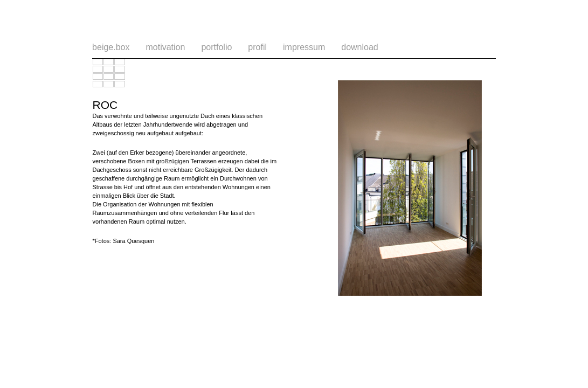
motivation (165, 47)
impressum (304, 47)
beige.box (111, 47)
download (360, 47)
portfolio (216, 47)
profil (257, 47)
